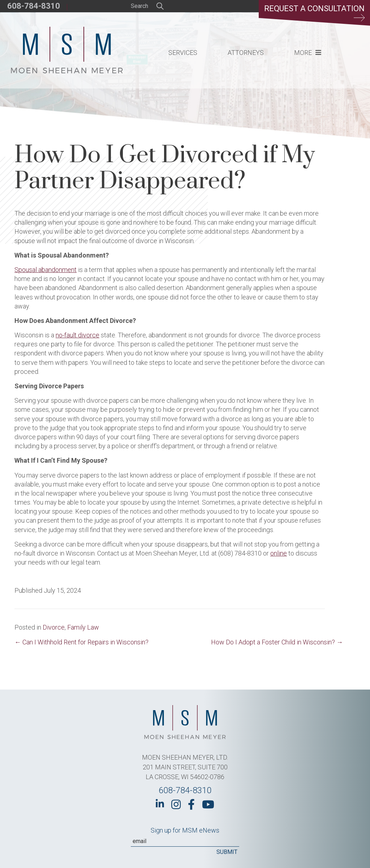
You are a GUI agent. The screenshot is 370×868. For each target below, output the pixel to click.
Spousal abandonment (46, 270)
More (303, 53)
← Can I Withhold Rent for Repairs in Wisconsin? (81, 642)
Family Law (83, 627)
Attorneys (246, 53)
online (279, 553)
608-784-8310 (34, 6)
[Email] (185, 841)
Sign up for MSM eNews (185, 830)
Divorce (54, 627)
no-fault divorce (78, 335)
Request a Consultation (314, 13)
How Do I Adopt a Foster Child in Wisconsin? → (277, 642)
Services (183, 53)
